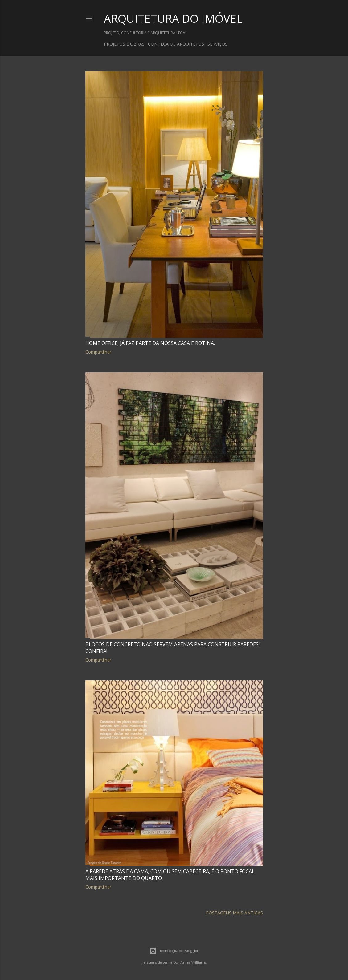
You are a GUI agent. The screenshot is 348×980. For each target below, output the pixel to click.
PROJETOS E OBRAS (124, 44)
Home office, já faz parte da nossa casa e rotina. (150, 343)
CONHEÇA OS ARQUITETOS (176, 44)
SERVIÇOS (217, 44)
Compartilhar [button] (98, 352)
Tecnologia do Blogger (174, 951)
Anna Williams (193, 962)
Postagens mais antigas (234, 913)
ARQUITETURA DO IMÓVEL (173, 19)
